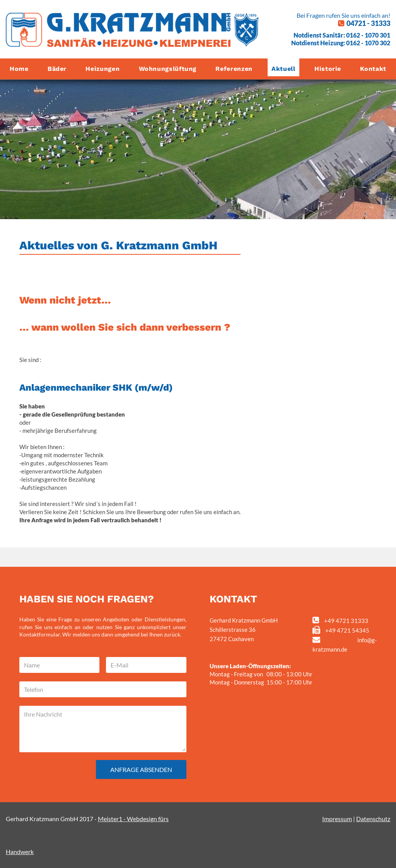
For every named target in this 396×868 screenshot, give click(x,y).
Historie (328, 69)
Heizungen (102, 69)
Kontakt (373, 69)
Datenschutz (373, 819)
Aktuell (283, 69)
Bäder (57, 69)
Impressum (337, 819)
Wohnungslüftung (168, 69)
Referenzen (234, 69)
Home (19, 69)
